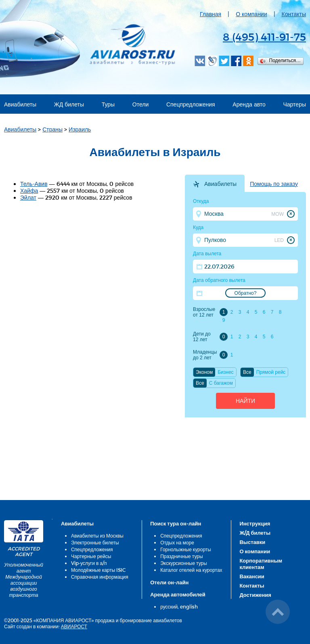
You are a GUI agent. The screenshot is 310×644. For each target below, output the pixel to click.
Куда (198, 227)
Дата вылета (207, 254)
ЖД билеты (69, 104)
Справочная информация (100, 577)
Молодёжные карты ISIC (98, 570)
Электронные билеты (95, 542)
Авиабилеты (20, 104)
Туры (108, 104)
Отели (140, 104)
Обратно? (246, 293)
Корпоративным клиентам (261, 564)
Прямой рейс (271, 372)
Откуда (201, 201)
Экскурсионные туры (184, 563)
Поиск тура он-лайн (176, 523)
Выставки (252, 542)
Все (247, 372)
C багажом (221, 383)
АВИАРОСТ (74, 626)
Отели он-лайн (169, 582)
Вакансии (252, 576)
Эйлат (28, 197)
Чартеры (295, 104)
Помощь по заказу (274, 184)
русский (169, 606)
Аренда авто (249, 104)
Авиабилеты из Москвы (97, 536)
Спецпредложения (191, 104)
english (189, 606)
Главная (211, 14)
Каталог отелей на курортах (191, 570)
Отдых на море (177, 542)
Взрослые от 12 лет (204, 312)
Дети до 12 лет (202, 337)
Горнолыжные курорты (186, 549)
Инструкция (255, 523)
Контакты (294, 14)
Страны (52, 129)
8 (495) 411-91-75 (264, 36)
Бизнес (225, 372)
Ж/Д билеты (255, 533)
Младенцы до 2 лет (205, 355)
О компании (251, 14)
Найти (245, 401)
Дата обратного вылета (219, 280)
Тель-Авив (34, 184)
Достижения (255, 595)
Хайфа (29, 191)
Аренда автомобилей (178, 594)
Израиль (80, 129)
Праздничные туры (181, 556)
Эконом (204, 372)
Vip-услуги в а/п (89, 563)
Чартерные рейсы (91, 556)
